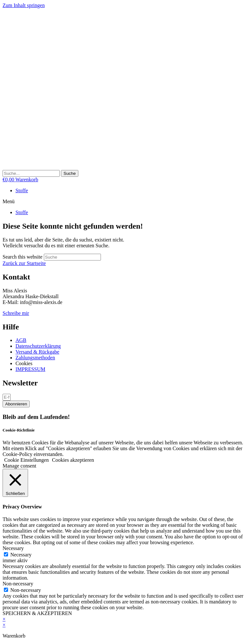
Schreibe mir (16, 313)
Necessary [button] (13, 548)
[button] (123, 202)
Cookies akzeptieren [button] (73, 460)
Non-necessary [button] (18, 584)
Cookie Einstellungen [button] (26, 460)
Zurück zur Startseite (24, 263)
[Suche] (70, 173)
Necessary (21, 555)
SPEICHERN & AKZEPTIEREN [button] (37, 613)
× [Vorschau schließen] (4, 619)
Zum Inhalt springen (24, 5)
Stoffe (22, 190)
